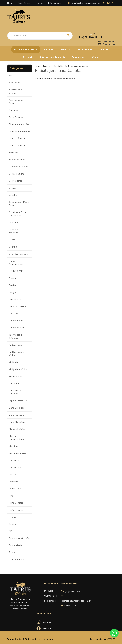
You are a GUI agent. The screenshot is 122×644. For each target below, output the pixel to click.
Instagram (47, 622)
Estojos (13, 292)
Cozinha (13, 247)
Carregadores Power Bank (19, 204)
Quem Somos (24, 3)
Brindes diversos (17, 160)
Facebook (47, 628)
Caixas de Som (16, 174)
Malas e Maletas (17, 429)
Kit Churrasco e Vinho (17, 354)
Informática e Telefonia (53, 57)
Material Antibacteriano (16, 438)
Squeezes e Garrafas (19, 538)
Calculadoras (16, 181)
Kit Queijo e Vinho (18, 369)
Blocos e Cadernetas (19, 131)
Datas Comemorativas (17, 263)
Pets (11, 496)
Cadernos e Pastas (18, 167)
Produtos (39, 3)
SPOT (12, 531)
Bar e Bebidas (85, 49)
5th (11, 76)
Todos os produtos (27, 49)
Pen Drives (14, 482)
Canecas (103, 49)
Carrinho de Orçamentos (109, 43)
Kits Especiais (16, 376)
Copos (96, 57)
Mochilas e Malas (18, 453)
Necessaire (15, 460)
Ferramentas (79, 57)
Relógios (13, 517)
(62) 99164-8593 (73, 592)
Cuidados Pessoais (18, 254)
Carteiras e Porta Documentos (17, 214)
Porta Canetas (16, 503)
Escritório (28, 57)
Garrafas (13, 314)
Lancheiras (14, 383)
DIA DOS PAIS (16, 271)
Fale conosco (50, 601)
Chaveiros (65, 49)
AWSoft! (111, 639)
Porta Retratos (16, 510)
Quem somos (51, 596)
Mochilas (13, 446)
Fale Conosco (55, 3)
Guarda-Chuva (16, 321)
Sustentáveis (15, 545)
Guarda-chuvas (17, 328)
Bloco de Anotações (19, 124)
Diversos (13, 278)
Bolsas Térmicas (17, 138)
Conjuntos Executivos (14, 231)
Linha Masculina (17, 422)
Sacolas (13, 524)
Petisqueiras (15, 489)
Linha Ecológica (17, 408)
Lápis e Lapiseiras (18, 401)
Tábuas (13, 552)
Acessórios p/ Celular (16, 91)
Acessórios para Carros (17, 102)
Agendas (13, 110)
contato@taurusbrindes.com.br (86, 3)
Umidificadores (16, 559)
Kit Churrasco (16, 345)
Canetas (49, 49)
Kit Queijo (14, 362)
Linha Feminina (16, 415)
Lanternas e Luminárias (15, 392)
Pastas (12, 475)
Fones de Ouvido (17, 307)
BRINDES (14, 153)
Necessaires (15, 468)
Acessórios (14, 83)
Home (10, 3)
